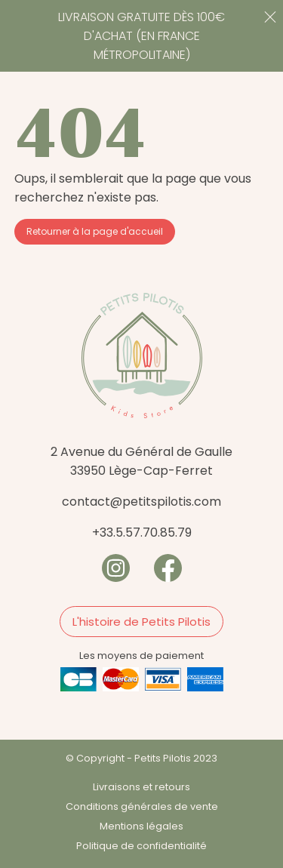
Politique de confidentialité (141, 846)
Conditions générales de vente (142, 806)
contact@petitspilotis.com (141, 502)
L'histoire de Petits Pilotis (141, 622)
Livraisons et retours (141, 787)
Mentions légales (141, 826)
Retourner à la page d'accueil (95, 231)
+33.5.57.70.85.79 (142, 532)
